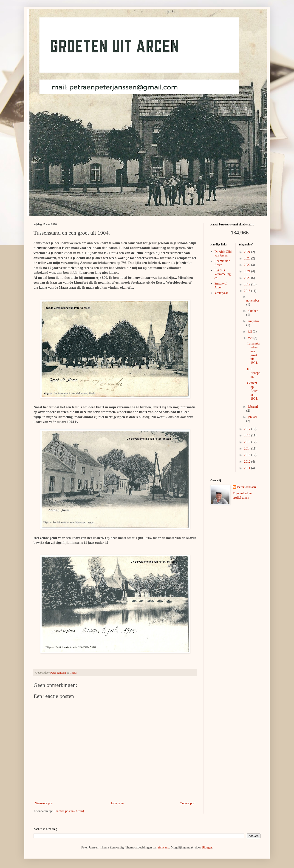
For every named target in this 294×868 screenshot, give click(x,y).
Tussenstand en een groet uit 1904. (253, 353)
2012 (248, 462)
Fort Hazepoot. (254, 373)
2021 (248, 271)
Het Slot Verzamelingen (223, 274)
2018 (248, 291)
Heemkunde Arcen (222, 263)
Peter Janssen (247, 487)
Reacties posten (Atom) (69, 811)
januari (252, 417)
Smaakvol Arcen (221, 285)
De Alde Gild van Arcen (223, 254)
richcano (164, 847)
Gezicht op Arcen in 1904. (253, 391)
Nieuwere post (44, 803)
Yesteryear (221, 293)
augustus (253, 321)
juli (250, 332)
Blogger (207, 847)
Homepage (117, 803)
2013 (248, 455)
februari (253, 407)
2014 (248, 448)
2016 (248, 435)
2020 (248, 278)
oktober (253, 311)
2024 (248, 252)
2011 (247, 468)
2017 (248, 429)
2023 (248, 258)
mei (251, 338)
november (253, 300)
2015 (248, 442)
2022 (248, 265)
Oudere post (188, 803)
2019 (248, 284)
